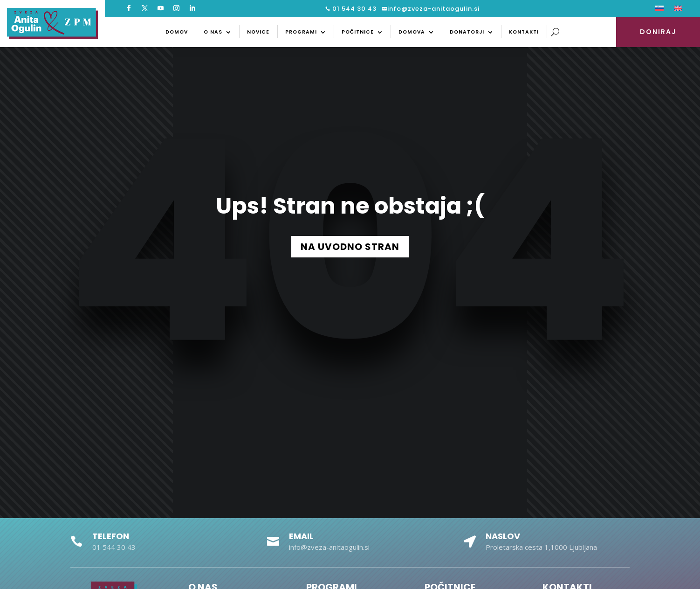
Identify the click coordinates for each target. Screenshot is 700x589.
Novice (258, 32)
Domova (412, 32)
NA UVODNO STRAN (350, 247)
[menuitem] (659, 10)
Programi (301, 32)
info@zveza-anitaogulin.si (433, 9)
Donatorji (467, 32)
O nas (213, 32)
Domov (177, 32)
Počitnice (358, 32)
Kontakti (524, 32)
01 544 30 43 (353, 9)
